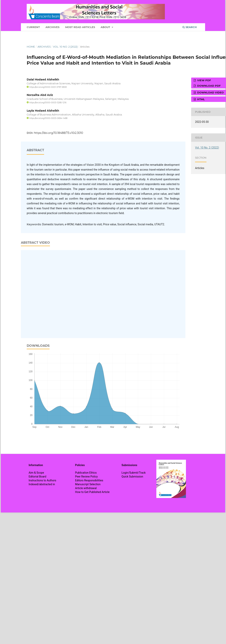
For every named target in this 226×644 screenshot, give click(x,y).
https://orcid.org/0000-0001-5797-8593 (47, 87)
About (106, 27)
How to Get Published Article (92, 492)
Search (190, 27)
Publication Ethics (86, 473)
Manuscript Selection (88, 484)
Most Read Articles (80, 27)
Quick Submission (132, 477)
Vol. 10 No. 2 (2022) (65, 47)
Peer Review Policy (86, 477)
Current (33, 27)
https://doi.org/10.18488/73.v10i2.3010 (58, 133)
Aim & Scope (36, 473)
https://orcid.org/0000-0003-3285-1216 (47, 103)
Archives (52, 27)
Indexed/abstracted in (42, 484)
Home (31, 47)
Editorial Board (37, 477)
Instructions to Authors (42, 480)
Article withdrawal (86, 488)
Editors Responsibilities (89, 480)
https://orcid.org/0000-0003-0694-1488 (47, 118)
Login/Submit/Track (134, 473)
